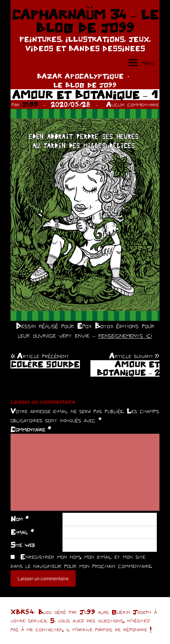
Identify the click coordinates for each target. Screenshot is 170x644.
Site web (23, 545)
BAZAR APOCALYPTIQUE (80, 76)
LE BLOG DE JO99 (85, 85)
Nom (20, 519)
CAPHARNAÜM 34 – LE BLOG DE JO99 (85, 21)
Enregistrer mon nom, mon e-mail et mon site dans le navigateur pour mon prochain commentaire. (81, 561)
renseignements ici (125, 335)
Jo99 (30, 104)
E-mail (22, 532)
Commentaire (31, 429)
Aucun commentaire (133, 104)
